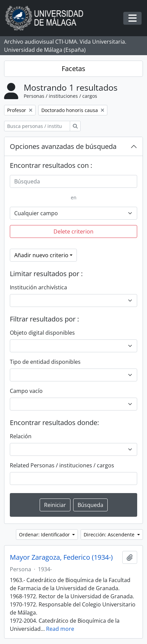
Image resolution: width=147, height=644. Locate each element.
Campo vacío (26, 391)
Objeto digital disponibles (42, 333)
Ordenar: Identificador (45, 535)
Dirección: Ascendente (110, 535)
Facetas (73, 69)
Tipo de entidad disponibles (45, 362)
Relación (21, 436)
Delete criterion (73, 231)
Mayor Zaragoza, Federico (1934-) (61, 557)
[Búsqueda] (73, 181)
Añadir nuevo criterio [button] (41, 255)
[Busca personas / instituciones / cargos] (37, 126)
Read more (60, 629)
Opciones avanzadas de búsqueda (63, 146)
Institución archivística (38, 287)
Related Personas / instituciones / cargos (62, 465)
